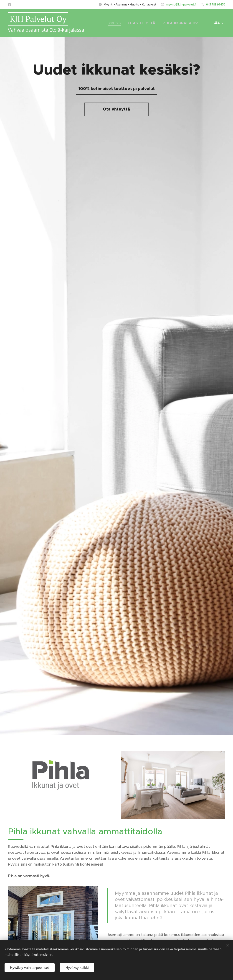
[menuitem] (114, 23)
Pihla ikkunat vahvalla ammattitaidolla (85, 831)
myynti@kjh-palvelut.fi (181, 4)
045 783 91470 (216, 4)
